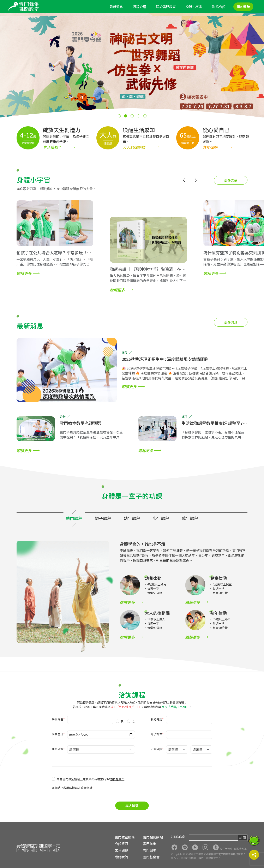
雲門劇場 (150, 850)
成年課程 (190, 518)
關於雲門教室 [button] (166, 7)
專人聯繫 (132, 806)
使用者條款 (226, 848)
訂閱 (242, 838)
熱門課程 (74, 518)
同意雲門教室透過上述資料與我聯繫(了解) (91, 779)
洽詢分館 (157, 749)
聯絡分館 (219, 7)
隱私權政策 (117, 779)
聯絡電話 (157, 719)
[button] (119, 116)
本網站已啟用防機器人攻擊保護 (73, 788)
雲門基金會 (151, 857)
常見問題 (121, 850)
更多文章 (231, 180)
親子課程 (103, 518)
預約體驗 (243, 7)
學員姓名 (58, 719)
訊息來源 (58, 749)
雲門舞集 (150, 844)
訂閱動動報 (178, 837)
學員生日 (58, 734)
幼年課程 (132, 518)
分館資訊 (121, 844)
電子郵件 (157, 734)
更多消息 (231, 322)
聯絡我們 (121, 857)
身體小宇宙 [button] (194, 7)
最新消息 (116, 7)
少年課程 (161, 518)
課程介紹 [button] (139, 7)
